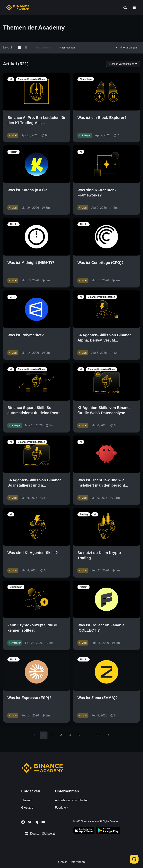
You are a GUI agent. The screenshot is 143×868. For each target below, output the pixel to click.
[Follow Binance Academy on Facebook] (23, 822)
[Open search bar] (124, 7)
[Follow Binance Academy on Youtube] (43, 822)
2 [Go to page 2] (52, 735)
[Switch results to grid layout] (19, 48)
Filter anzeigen (126, 48)
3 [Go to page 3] (61, 735)
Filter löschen (67, 48)
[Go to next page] (109, 735)
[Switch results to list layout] (25, 48)
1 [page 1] (44, 735)
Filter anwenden (44, 48)
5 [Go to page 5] (79, 735)
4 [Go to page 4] (70, 735)
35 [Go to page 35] (98, 735)
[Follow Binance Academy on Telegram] (36, 822)
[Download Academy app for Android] (108, 831)
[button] (134, 7)
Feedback (61, 808)
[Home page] (18, 7)
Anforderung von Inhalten (72, 800)
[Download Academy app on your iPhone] (84, 831)
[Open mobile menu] (134, 7)
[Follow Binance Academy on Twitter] (30, 822)
